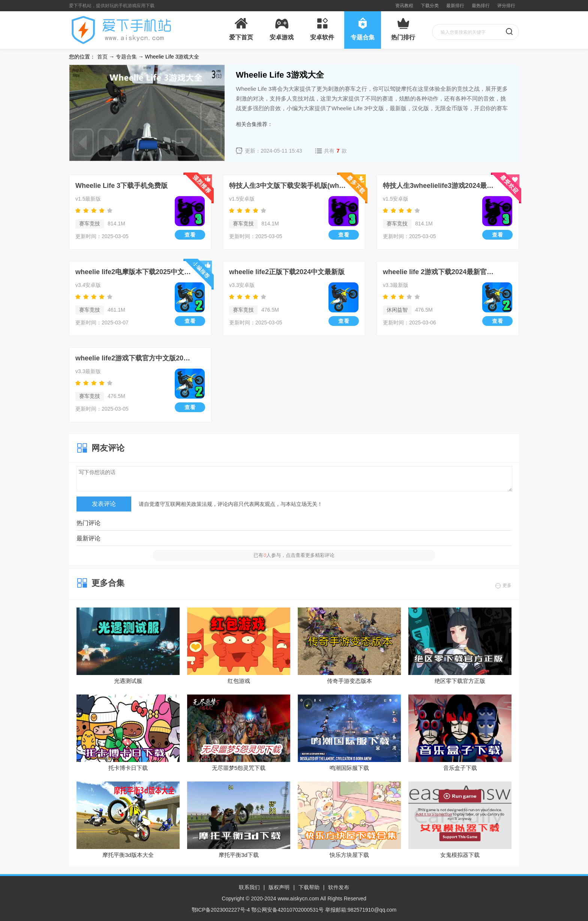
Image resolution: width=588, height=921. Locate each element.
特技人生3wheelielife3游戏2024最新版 (441, 186)
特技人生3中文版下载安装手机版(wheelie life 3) (287, 186)
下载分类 (430, 6)
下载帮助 (309, 887)
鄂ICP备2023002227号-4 (221, 910)
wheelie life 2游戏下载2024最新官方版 (441, 272)
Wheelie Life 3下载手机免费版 (121, 186)
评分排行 (506, 6)
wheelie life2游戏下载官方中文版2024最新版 (134, 358)
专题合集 (126, 57)
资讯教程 (404, 6)
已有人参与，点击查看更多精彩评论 (294, 555)
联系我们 (249, 887)
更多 (507, 585)
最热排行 (481, 6)
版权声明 (279, 887)
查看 (190, 235)
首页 (102, 57)
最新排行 (455, 6)
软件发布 (339, 887)
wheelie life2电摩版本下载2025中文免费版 (134, 272)
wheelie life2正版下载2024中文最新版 (287, 272)
